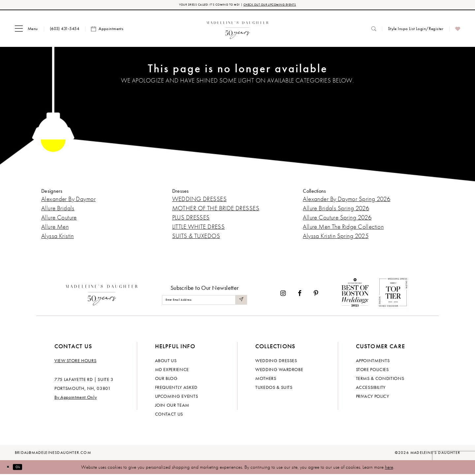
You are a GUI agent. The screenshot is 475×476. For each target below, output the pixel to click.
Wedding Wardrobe (279, 371)
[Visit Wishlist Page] (458, 31)
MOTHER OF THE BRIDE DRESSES (216, 210)
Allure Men (55, 229)
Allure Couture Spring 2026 (337, 219)
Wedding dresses (276, 362)
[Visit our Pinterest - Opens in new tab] (316, 295)
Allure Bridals (58, 210)
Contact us (169, 416)
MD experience (172, 371)
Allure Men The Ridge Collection (343, 229)
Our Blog (166, 380)
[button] (26, 31)
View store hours (75, 362)
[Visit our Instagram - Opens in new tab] (283, 295)
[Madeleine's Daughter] (102, 295)
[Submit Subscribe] (240, 302)
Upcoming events (177, 398)
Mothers (266, 380)
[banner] (238, 31)
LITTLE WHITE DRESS (199, 229)
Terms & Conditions (380, 380)
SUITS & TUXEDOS (196, 238)
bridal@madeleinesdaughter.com (53, 454)
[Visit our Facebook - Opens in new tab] (300, 295)
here (389, 469)
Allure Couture (59, 219)
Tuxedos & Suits (274, 389)
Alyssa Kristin (58, 238)
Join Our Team (172, 407)
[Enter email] (205, 302)
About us (166, 362)
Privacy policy (373, 398)
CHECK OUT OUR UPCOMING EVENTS (283, 6)
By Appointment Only (76, 399)
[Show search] (374, 31)
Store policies (372, 371)
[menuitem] (26, 31)
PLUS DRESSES (191, 219)
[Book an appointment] (107, 31)
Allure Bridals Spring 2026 (336, 210)
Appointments (373, 362)
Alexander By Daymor (68, 201)
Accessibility (371, 389)
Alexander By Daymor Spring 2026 (347, 201)
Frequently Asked (176, 389)
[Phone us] (64, 31)
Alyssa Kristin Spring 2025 (336, 238)
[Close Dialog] (10, 469)
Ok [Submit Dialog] (25, 469)
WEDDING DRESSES (199, 201)
